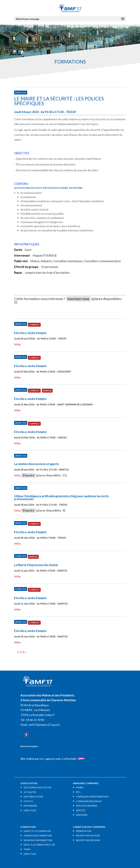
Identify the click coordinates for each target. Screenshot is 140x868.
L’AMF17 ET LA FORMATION (37, 831)
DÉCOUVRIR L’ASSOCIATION (37, 788)
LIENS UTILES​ (30, 810)
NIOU (42, 759)
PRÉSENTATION (84, 831)
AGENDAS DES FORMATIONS (38, 836)
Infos (17, 344)
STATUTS (28, 801)
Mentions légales (29, 746)
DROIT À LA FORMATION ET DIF (39, 845)
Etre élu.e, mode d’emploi (30, 333)
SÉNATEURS (82, 815)
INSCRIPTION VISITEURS (88, 836)
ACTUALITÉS (30, 792)
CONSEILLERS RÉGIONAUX (89, 801)
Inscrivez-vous (78, 299)
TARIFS (27, 849)
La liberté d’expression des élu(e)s (36, 565)
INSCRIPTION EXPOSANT (88, 840)
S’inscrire (28, 475)
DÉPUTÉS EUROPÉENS (87, 806)
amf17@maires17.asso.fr (44, 725)
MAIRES (80, 788)
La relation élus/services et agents (36, 464)
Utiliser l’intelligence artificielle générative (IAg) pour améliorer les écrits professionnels (61, 498)
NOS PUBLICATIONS (33, 797)
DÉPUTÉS (81, 810)
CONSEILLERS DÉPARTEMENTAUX (92, 797)
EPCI (78, 792)
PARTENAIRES (30, 806)
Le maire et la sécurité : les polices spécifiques (59, 101)
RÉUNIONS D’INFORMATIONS (38, 840)
